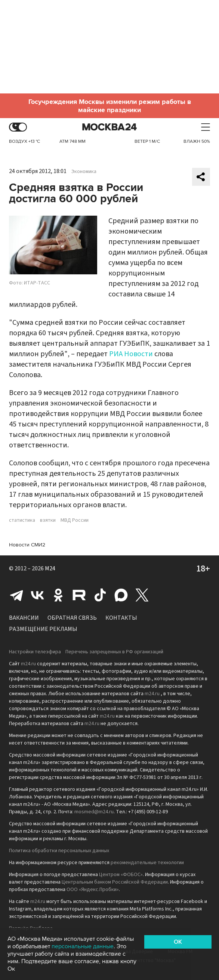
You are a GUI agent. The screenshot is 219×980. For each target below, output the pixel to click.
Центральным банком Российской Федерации (115, 882)
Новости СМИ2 (27, 545)
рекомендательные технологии (147, 863)
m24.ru (28, 664)
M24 (50, 568)
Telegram (16, 595)
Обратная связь (72, 618)
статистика (22, 520)
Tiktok (100, 595)
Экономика (84, 172)
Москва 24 (109, 127)
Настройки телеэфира (35, 652)
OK (178, 942)
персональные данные (83, 946)
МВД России (75, 520)
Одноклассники (58, 595)
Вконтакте (37, 595)
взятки (48, 520)
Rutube (79, 595)
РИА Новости (131, 354)
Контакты (121, 618)
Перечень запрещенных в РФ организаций (114, 652)
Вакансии (24, 618)
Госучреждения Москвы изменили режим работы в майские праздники (110, 106)
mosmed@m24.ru (94, 812)
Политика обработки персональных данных (59, 851)
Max (121, 595)
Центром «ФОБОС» (121, 875)
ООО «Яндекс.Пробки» (93, 890)
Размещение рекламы (43, 629)
